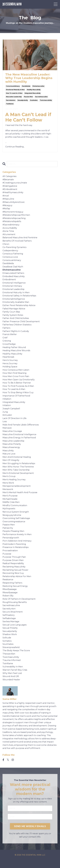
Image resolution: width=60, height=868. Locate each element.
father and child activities (16, 318)
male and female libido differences (21, 425)
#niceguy (7, 205)
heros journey (10, 363)
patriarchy (8, 528)
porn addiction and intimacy (17, 541)
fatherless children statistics (17, 325)
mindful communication (15, 505)
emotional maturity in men (15, 90)
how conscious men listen (16, 370)
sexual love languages (14, 625)
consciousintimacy (13, 86)
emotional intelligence (14, 283)
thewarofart (9, 654)
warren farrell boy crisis (15, 670)
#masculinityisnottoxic (14, 202)
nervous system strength (16, 512)
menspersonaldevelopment (17, 486)
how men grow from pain (16, 376)
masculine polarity (12, 444)
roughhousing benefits (15, 602)
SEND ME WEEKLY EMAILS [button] (30, 826)
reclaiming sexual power (15, 570)
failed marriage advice (14, 309)
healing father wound (14, 347)
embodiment (9, 280)
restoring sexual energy (15, 586)
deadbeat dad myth (13, 267)
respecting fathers (12, 583)
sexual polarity (10, 628)
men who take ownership (16, 470)
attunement (9, 234)
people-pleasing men (13, 531)
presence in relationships (16, 547)
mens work (8, 483)
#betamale (8, 180)
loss (5, 421)
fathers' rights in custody (16, 331)
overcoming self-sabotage (16, 518)
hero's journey (10, 360)
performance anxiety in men (17, 534)
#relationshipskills (12, 221)
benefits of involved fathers (17, 241)
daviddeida (26, 86)
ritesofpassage (10, 593)
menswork (8, 489)
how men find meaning (14, 373)
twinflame (10, 104)
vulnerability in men (13, 667)
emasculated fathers (13, 273)
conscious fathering (13, 254)
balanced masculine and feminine (20, 238)
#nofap (6, 209)
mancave (7, 428)
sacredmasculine (41, 97)
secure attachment (13, 612)
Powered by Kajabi (30, 862)
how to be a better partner (17, 383)
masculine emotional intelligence (19, 434)
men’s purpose (10, 496)
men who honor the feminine (18, 467)
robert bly (8, 596)
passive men (28, 97)
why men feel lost (12, 673)
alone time (8, 231)
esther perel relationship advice (19, 305)
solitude (7, 638)
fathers (6, 328)
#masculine (8, 199)
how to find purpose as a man (18, 386)
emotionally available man (16, 302)
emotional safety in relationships (19, 296)
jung (5, 412)
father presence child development (21, 321)
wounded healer (11, 680)
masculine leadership (14, 97)
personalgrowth (11, 538)
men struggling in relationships (19, 463)
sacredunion (11, 100)
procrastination (10, 551)
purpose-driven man (13, 560)
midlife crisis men (11, 502)
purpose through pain (14, 557)
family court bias (11, 312)
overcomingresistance (14, 522)
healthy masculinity (34, 90)
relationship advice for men (17, 576)
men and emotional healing (17, 457)
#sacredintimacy (11, 225)
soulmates (34, 100)
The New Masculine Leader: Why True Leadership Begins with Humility (29, 78)
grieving (7, 341)
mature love (9, 454)
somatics (7, 641)
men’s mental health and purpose (20, 492)
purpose (7, 554)
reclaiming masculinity (14, 567)
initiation (7, 399)
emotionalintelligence (14, 299)
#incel (6, 196)
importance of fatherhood (16, 396)
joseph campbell (11, 409)
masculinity (8, 451)
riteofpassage (10, 589)
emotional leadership (13, 289)
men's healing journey (14, 480)
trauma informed (12, 660)
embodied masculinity (14, 276)
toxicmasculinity (46, 100)
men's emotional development (18, 473)
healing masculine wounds (16, 350)
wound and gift (11, 676)
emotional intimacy (12, 286)
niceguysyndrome (12, 515)
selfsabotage (9, 618)
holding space (10, 367)
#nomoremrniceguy (13, 212)
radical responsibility (13, 563)
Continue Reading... (15, 147)
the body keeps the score (16, 650)
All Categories (9, 176)
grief (5, 338)
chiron (6, 244)
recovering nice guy (13, 573)
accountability (10, 228)
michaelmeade (10, 499)
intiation (7, 405)
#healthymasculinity (13, 192)
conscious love (10, 257)
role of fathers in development (19, 599)
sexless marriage (11, 622)
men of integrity (11, 460)
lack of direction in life (14, 418)
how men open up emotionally (19, 380)
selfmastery (9, 615)
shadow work (10, 634)
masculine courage (12, 431)
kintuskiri (7, 415)
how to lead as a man (14, 93)
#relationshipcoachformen (16, 215)
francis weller (10, 334)
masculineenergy (11, 447)
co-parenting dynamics (14, 247)
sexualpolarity (23, 100)
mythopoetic (9, 509)
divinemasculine (38, 86)
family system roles (13, 315)
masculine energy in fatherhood (19, 438)
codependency (10, 251)
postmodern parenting (14, 544)
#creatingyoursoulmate (15, 183)
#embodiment (10, 189)
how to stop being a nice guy (18, 392)
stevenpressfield (11, 647)
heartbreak (8, 357)
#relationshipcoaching (14, 218)
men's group (9, 476)
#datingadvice (10, 186)
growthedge (9, 344)
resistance (8, 580)
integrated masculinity (33, 93)
